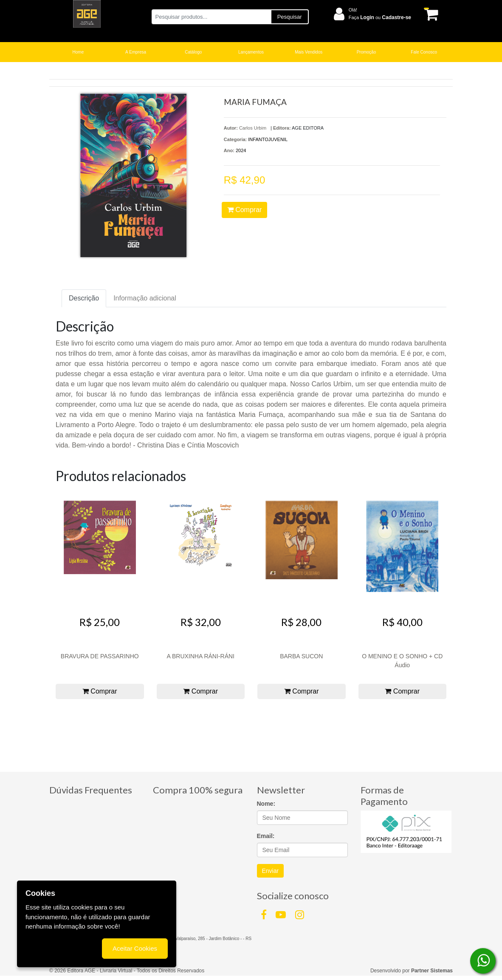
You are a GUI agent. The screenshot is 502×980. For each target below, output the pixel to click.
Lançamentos (251, 52)
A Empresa (136, 52)
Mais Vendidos (309, 52)
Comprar (245, 210)
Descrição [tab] (84, 298)
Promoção (367, 52)
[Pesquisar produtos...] (211, 17)
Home (78, 52)
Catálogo (193, 52)
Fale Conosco (424, 52)
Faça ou (380, 17)
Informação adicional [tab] (145, 298)
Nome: (266, 804)
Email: (266, 836)
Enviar (271, 871)
